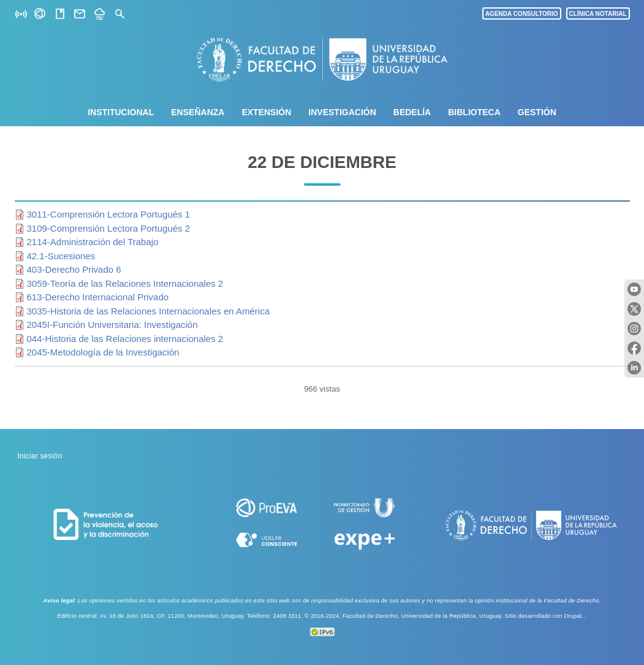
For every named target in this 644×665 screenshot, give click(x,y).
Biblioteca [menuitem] (474, 112)
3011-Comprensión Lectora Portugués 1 (109, 214)
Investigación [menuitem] (342, 112)
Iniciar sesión (40, 456)
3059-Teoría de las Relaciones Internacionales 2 (125, 283)
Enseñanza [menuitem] (198, 112)
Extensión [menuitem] (266, 112)
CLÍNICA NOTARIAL (598, 14)
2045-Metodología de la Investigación (103, 352)
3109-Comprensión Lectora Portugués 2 (109, 228)
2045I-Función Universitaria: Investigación (112, 325)
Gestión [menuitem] (537, 112)
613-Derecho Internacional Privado (98, 297)
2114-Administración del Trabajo (93, 242)
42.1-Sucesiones (61, 256)
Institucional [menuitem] (121, 112)
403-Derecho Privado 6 (74, 269)
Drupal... (575, 616)
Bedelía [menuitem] (412, 112)
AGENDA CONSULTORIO (522, 14)
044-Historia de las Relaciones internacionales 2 (125, 339)
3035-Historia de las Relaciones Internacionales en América (148, 311)
